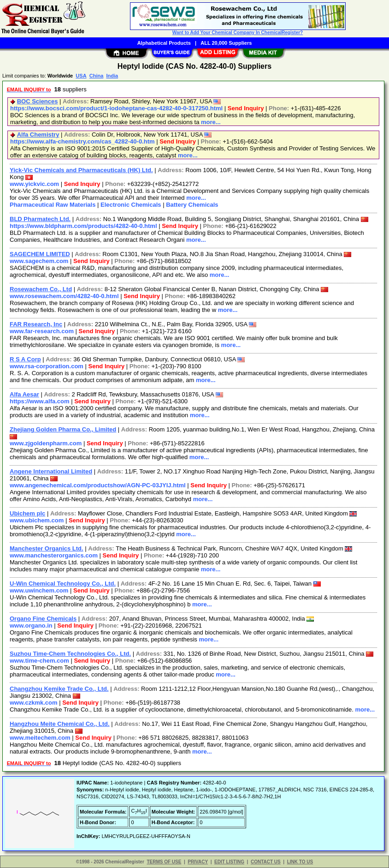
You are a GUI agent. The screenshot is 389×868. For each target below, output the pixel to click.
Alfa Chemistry (38, 135)
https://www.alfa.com (40, 401)
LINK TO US (300, 862)
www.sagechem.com (39, 261)
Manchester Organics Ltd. (47, 548)
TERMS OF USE (164, 862)
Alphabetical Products (164, 43)
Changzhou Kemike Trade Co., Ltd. (59, 689)
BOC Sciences (38, 101)
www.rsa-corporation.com (47, 366)
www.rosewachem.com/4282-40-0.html (64, 296)
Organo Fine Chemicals (43, 619)
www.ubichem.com (37, 520)
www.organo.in (31, 626)
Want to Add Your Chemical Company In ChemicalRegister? (238, 33)
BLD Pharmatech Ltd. (40, 219)
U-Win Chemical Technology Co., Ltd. (63, 584)
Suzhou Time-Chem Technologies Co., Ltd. (70, 654)
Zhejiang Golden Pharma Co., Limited (63, 429)
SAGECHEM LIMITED (40, 254)
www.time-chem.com (39, 661)
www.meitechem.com (40, 738)
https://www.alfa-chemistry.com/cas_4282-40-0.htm (83, 141)
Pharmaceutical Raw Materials (53, 205)
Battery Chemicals (192, 205)
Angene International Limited (51, 471)
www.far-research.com (42, 331)
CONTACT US (266, 862)
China (97, 76)
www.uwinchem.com (39, 590)
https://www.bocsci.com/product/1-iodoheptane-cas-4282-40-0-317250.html (116, 108)
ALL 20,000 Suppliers (226, 43)
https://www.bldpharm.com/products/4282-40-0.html (83, 226)
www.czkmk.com (34, 703)
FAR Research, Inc (36, 324)
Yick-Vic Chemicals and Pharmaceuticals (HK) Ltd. (81, 170)
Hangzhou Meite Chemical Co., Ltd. (60, 724)
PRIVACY (198, 862)
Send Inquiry (246, 108)
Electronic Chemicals (131, 205)
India (112, 76)
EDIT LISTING (229, 862)
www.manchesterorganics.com (54, 555)
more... (211, 122)
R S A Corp (25, 359)
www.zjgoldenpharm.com (46, 443)
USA (81, 76)
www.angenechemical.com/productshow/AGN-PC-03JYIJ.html (98, 485)
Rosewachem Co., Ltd (41, 289)
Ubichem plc (27, 513)
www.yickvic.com (34, 184)
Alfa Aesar (24, 394)
